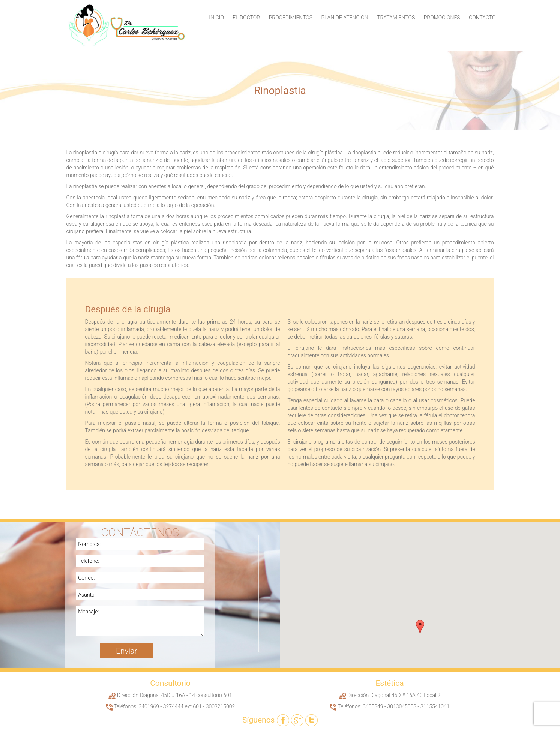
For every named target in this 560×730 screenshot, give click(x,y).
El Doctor (246, 18)
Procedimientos (291, 18)
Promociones (442, 18)
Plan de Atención (345, 18)
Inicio (216, 18)
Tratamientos (396, 18)
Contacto (482, 18)
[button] (420, 627)
